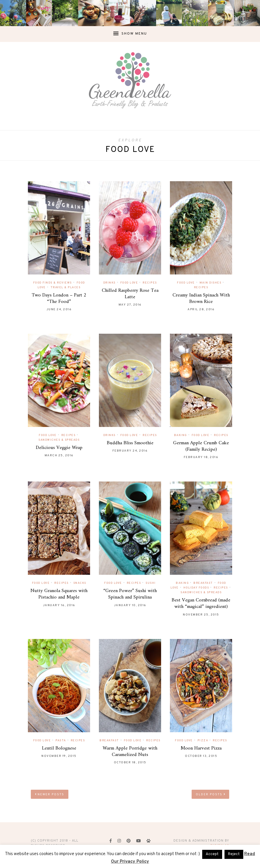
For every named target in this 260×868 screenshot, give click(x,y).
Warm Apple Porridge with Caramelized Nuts (130, 752)
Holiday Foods (196, 588)
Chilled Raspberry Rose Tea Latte (130, 294)
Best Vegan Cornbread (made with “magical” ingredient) (201, 603)
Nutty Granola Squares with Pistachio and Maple (59, 594)
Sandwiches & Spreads (59, 440)
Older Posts (210, 795)
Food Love (129, 283)
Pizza (203, 741)
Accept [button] (212, 854)
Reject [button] (234, 854)
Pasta (61, 741)
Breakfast (203, 583)
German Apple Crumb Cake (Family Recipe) (201, 446)
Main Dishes (211, 283)
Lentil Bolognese (59, 748)
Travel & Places (66, 288)
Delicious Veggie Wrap (59, 448)
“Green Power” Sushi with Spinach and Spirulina (130, 594)
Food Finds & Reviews (53, 283)
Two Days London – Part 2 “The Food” (59, 299)
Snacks (80, 583)
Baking (180, 435)
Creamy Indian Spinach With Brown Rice (201, 299)
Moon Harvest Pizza (201, 748)
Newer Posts (50, 795)
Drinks (109, 283)
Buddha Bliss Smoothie (130, 443)
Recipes (150, 283)
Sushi (151, 583)
